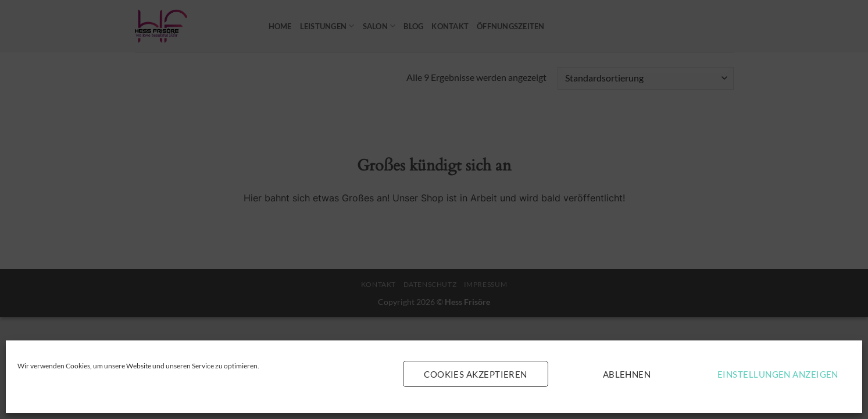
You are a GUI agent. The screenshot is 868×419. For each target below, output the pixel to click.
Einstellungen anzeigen (778, 374)
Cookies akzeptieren (476, 374)
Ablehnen (627, 374)
